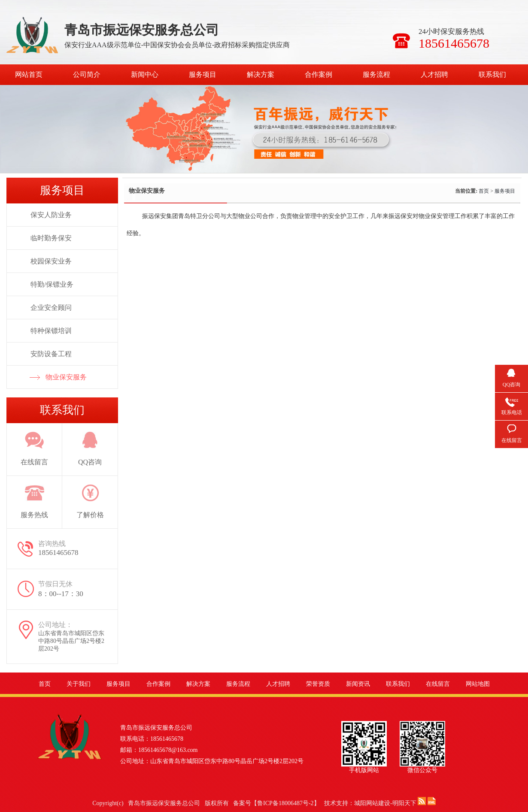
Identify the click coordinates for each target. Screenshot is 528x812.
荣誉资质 (318, 684)
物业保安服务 (66, 377)
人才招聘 (434, 74)
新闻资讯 (358, 684)
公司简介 (87, 74)
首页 (484, 191)
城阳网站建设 (372, 803)
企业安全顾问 (51, 308)
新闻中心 (145, 74)
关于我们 (79, 684)
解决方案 (261, 74)
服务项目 (203, 74)
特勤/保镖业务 (52, 284)
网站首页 (29, 74)
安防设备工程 (51, 354)
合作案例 (319, 74)
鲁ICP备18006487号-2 (285, 803)
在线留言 (438, 684)
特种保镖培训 (51, 331)
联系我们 (492, 74)
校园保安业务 (51, 261)
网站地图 (478, 684)
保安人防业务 (51, 215)
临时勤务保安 (51, 238)
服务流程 (376, 74)
